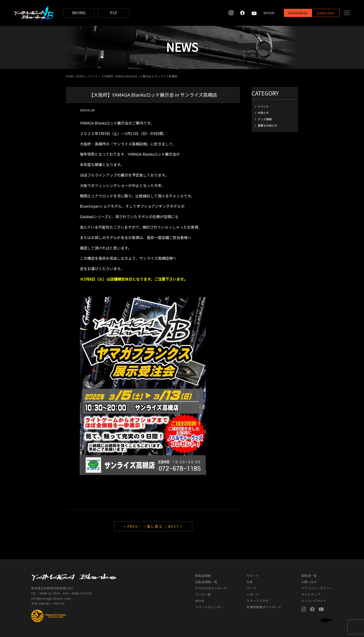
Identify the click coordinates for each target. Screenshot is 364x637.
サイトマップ (311, 594)
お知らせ (263, 113)
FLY (114, 13)
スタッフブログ (258, 601)
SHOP (264, 13)
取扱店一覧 (309, 576)
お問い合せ (309, 582)
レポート (253, 594)
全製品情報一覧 (206, 582)
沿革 (250, 582)
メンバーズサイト (314, 601)
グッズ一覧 (203, 594)
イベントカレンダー (210, 607)
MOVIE (200, 601)
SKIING (79, 13)
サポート (253, 576)
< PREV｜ (133, 526)
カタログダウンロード (211, 588)
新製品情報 (203, 576)
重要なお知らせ (267, 125)
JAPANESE (293, 13)
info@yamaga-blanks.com (51, 598)
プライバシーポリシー (317, 588)
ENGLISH (321, 13)
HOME (70, 76)
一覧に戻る (153, 526)
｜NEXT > (173, 526)
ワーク (251, 588)
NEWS (80, 76)
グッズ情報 (265, 119)
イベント (92, 76)
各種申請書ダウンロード (264, 607)
